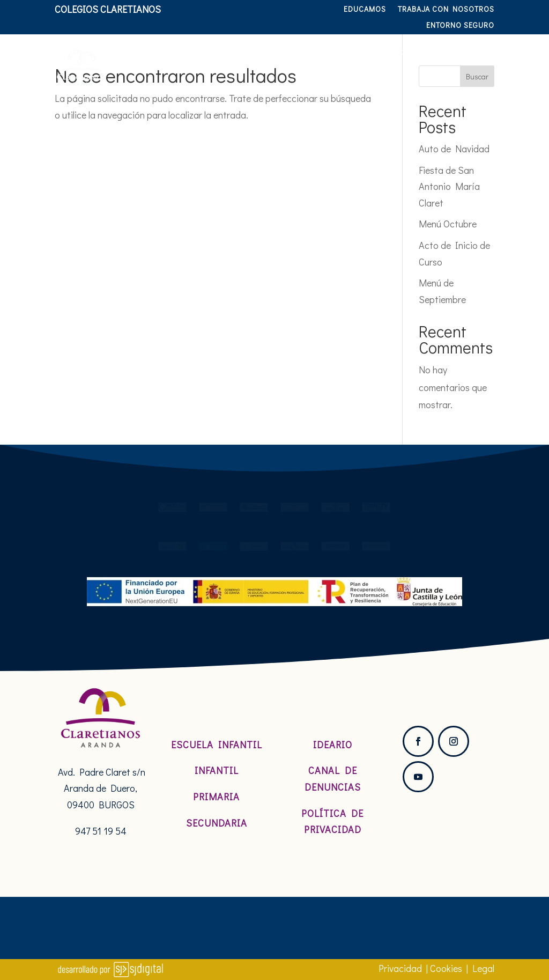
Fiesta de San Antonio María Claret (449, 186)
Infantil (217, 770)
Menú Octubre (448, 224)
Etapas (324, 50)
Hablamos (469, 91)
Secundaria (217, 823)
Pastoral (262, 50)
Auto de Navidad (454, 149)
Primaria (216, 797)
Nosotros (195, 50)
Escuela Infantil (217, 745)
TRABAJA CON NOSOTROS (446, 10)
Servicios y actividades (425, 50)
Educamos (365, 10)
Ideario (333, 745)
